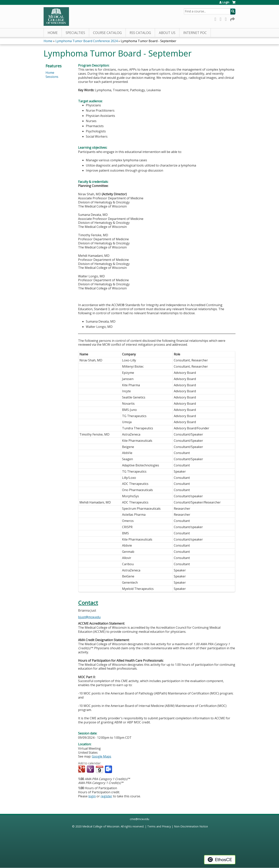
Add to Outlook (109, 769)
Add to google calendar (82, 769)
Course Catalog (107, 33)
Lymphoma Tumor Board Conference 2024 (87, 41)
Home (53, 33)
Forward (232, 19)
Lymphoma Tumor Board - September (149, 41)
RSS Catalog (140, 33)
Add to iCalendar (99, 769)
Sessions (52, 77)
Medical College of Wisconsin (101, 826)
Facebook (216, 19)
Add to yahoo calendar (91, 769)
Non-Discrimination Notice (191, 826)
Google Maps (102, 756)
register (106, 796)
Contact (88, 603)
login (92, 796)
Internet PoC (195, 33)
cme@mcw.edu (139, 819)
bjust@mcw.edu (89, 617)
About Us (167, 33)
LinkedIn (227, 19)
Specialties (75, 33)
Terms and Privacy (159, 826)
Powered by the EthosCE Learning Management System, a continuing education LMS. (220, 860)
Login (226, 2)
